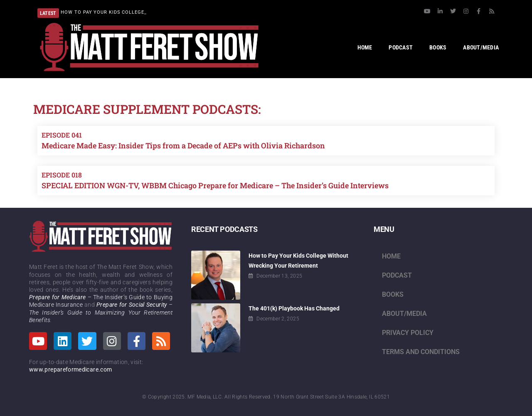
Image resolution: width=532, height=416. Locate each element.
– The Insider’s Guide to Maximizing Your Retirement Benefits (101, 312)
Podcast (397, 275)
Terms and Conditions (421, 352)
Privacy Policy (408, 333)
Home (391, 256)
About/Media (404, 314)
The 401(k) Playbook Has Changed (294, 308)
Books (393, 294)
